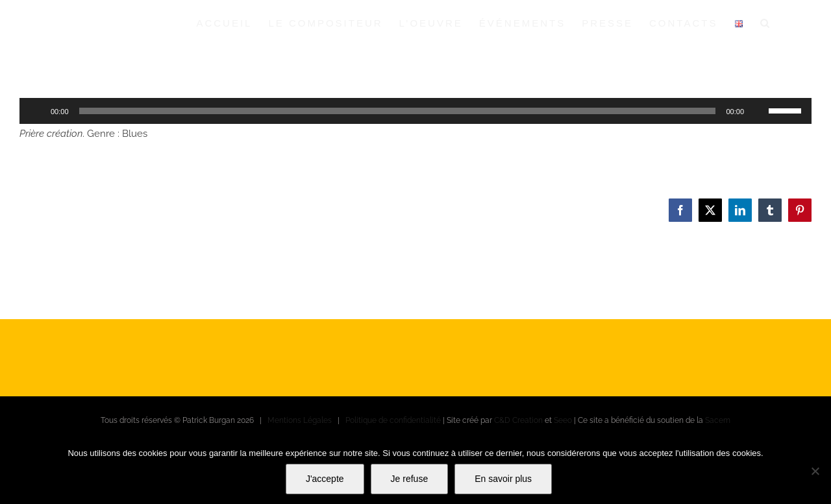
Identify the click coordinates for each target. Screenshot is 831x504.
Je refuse (410, 479)
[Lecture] (36, 111)
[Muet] (758, 111)
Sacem (718, 420)
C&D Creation (518, 420)
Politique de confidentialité (393, 420)
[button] (766, 23)
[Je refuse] (815, 471)
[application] (415, 111)
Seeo (563, 420)
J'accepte (325, 479)
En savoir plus (503, 479)
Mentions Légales (300, 420)
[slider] (398, 111)
